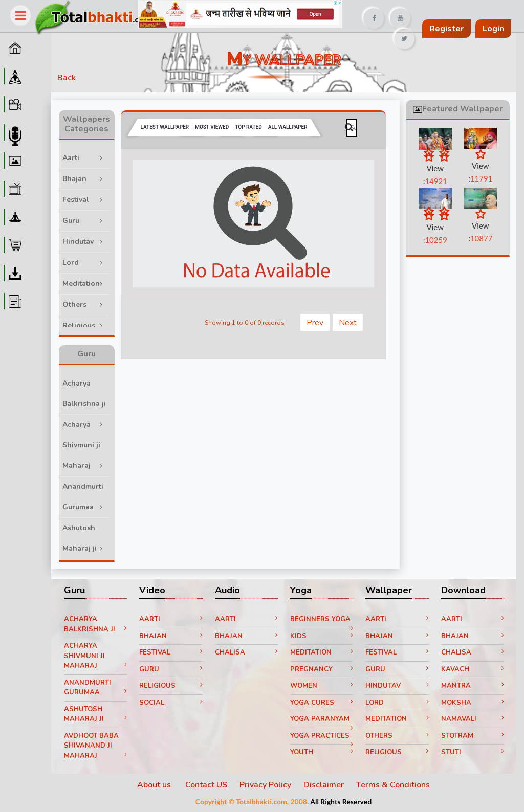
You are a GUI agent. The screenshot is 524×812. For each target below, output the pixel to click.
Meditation (86, 281)
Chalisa (246, 652)
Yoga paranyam (322, 721)
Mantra (473, 686)
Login (493, 29)
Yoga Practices (322, 738)
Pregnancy (322, 669)
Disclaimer (324, 785)
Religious (86, 323)
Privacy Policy (265, 785)
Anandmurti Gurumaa (86, 497)
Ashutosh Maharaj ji (86, 538)
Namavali (473, 719)
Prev (315, 323)
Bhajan (86, 176)
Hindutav (86, 239)
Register (446, 29)
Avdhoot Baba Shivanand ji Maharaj (95, 746)
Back (67, 78)
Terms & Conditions (393, 785)
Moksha (473, 703)
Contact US (206, 785)
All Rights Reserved (341, 802)
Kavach (473, 669)
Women (322, 686)
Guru (86, 218)
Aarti (86, 155)
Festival (86, 197)
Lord (86, 260)
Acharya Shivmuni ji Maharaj (86, 445)
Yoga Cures (322, 703)
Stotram (473, 736)
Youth (322, 752)
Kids (322, 636)
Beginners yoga (322, 621)
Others (86, 302)
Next (348, 323)
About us (155, 785)
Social (171, 703)
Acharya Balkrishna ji (86, 397)
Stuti (473, 752)
